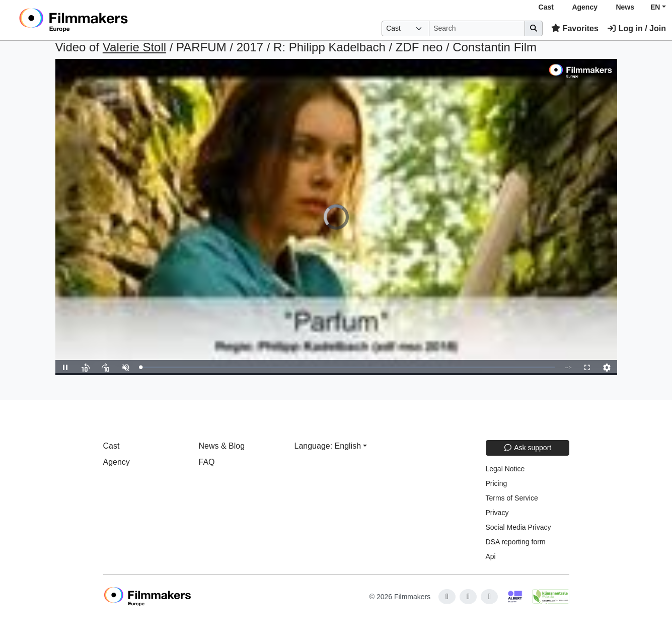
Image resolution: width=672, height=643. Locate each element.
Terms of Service (512, 498)
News (625, 7)
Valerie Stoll (134, 47)
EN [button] (655, 7)
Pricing (497, 483)
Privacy (497, 513)
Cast (546, 7)
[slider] (348, 367)
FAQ (207, 462)
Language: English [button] (328, 446)
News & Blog (222, 446)
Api (491, 556)
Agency (585, 7)
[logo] (98, 20)
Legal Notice (505, 469)
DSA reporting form (516, 542)
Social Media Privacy (518, 527)
